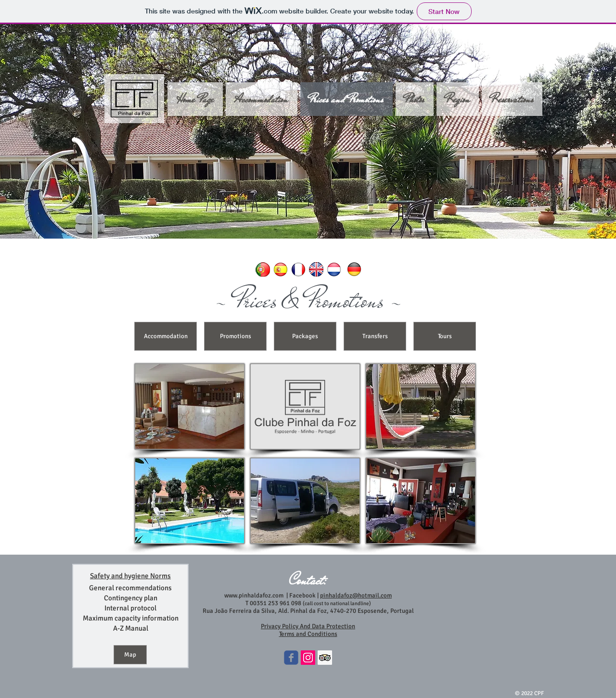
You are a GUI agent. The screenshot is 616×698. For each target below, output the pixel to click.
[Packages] (305, 336)
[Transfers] (375, 336)
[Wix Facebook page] (291, 658)
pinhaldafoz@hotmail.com (356, 596)
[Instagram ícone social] (308, 658)
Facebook (302, 596)
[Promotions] (235, 336)
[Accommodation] (166, 336)
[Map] (130, 655)
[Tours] (445, 336)
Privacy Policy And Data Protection (308, 626)
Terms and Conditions (308, 634)
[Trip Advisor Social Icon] (325, 658)
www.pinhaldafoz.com (254, 596)
